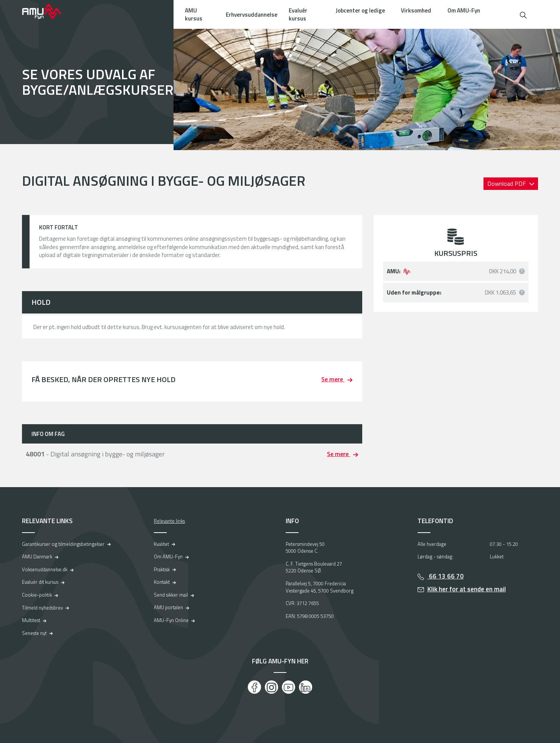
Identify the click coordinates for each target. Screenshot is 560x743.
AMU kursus (194, 14)
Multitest (31, 620)
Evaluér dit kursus (40, 582)
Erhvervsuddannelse (252, 15)
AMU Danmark (37, 556)
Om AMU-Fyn (464, 10)
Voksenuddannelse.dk (45, 569)
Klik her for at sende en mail (467, 589)
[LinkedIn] (306, 687)
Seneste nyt (34, 633)
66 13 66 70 (446, 576)
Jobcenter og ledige (360, 10)
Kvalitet (161, 544)
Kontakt (162, 582)
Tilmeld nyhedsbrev (42, 608)
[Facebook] (254, 687)
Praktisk (162, 569)
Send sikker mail (171, 595)
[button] (523, 14)
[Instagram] (271, 687)
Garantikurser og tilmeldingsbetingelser (63, 544)
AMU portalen (168, 607)
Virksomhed (416, 10)
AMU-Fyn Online (171, 620)
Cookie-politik (37, 595)
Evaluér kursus (298, 14)
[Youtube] (289, 687)
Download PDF (507, 183)
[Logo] (47, 11)
